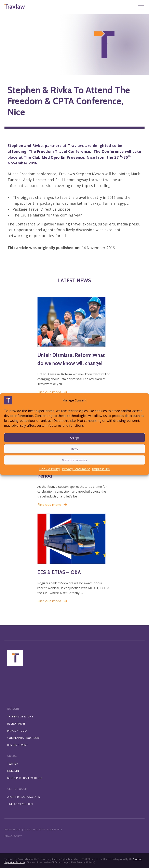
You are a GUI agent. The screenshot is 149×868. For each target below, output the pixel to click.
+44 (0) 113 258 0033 (20, 804)
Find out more (52, 392)
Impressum (101, 469)
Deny (74, 449)
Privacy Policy (18, 731)
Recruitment (16, 724)
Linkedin (13, 771)
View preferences (74, 460)
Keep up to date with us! (25, 778)
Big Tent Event (18, 745)
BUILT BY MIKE (55, 830)
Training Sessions (20, 716)
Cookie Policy (50, 469)
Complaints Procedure (24, 738)
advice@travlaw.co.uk (24, 797)
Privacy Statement (76, 469)
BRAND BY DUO (13, 830)
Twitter (13, 764)
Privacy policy (13, 836)
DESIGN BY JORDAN (34, 830)
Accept (75, 438)
